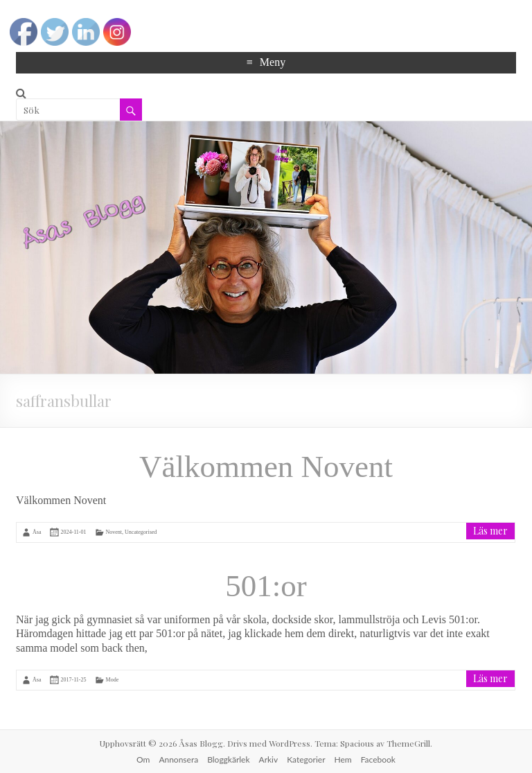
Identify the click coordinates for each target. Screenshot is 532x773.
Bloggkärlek (228, 759)
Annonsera (178, 759)
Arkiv (269, 759)
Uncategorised (141, 531)
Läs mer (490, 531)
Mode (113, 680)
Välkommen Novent (266, 467)
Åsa (37, 531)
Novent (114, 531)
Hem (343, 759)
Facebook (378, 759)
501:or (266, 586)
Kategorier (306, 759)
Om (143, 759)
